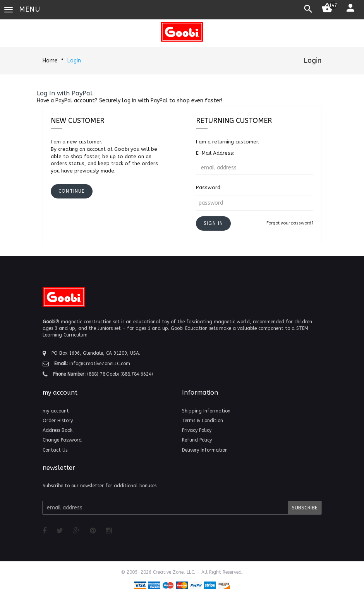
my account (56, 411)
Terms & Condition (203, 421)
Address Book (58, 430)
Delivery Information (205, 450)
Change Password (62, 440)
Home (50, 61)
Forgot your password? (290, 223)
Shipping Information (206, 411)
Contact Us (55, 450)
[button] (213, 223)
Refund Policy (197, 440)
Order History (58, 421)
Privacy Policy (197, 430)
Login (74, 61)
